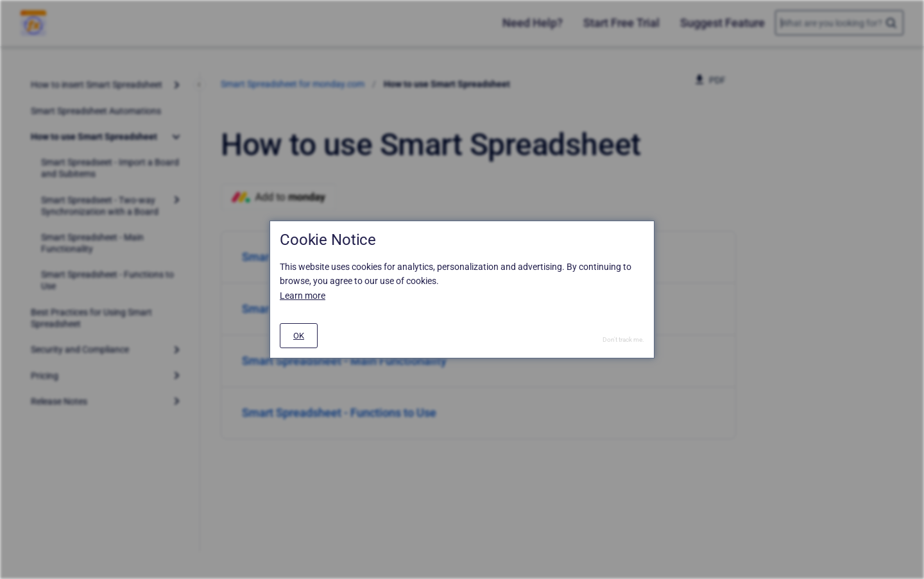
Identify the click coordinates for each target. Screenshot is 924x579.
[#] (299, 336)
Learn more (303, 296)
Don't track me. (623, 340)
